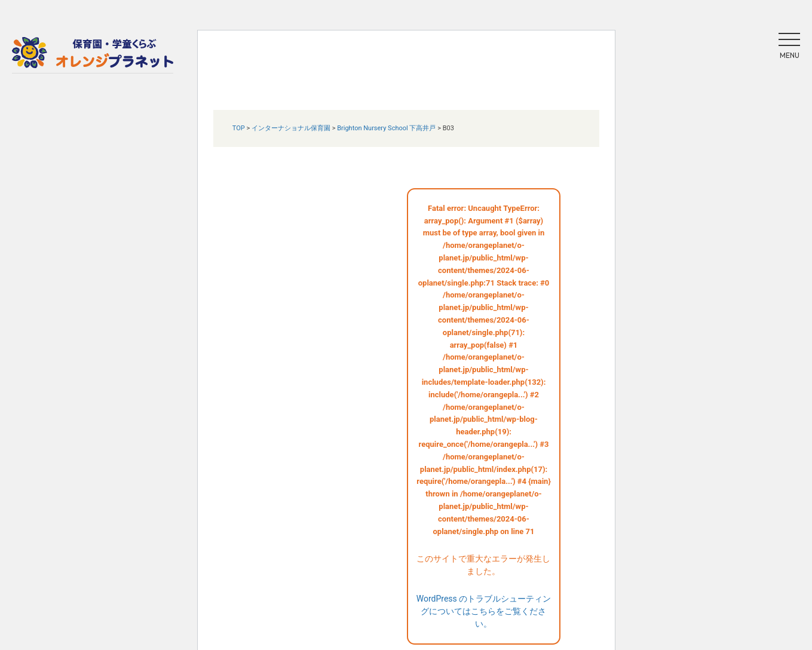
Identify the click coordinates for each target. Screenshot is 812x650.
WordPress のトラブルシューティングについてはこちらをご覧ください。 (484, 611)
